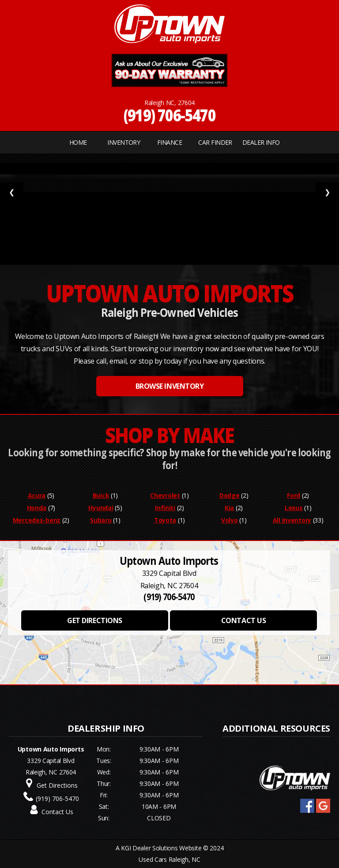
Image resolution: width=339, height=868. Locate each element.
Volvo (230, 520)
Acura (37, 495)
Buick (101, 495)
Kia (229, 508)
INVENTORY (124, 142)
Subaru (101, 520)
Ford (294, 495)
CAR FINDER (215, 142)
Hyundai (101, 508)
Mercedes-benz (37, 520)
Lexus (294, 508)
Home (78, 142)
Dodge (230, 495)
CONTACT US (243, 620)
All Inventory (292, 520)
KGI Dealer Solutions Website (161, 848)
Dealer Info (261, 142)
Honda (37, 508)
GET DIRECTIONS (94, 620)
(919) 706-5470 (170, 115)
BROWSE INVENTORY (169, 386)
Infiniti (165, 508)
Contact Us (57, 812)
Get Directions (57, 785)
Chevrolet (165, 495)
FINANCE (169, 142)
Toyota (165, 520)
